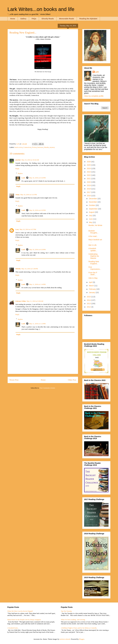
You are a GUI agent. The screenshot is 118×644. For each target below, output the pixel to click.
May (91, 222)
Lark (23, 178)
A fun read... (93, 236)
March (92, 286)
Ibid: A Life (93, 245)
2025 (89, 165)
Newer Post (14, 380)
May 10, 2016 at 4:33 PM (37, 250)
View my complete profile (94, 96)
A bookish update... (93, 250)
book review (19, 147)
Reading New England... (94, 263)
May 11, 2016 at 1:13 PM (37, 324)
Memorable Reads (67, 19)
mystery (52, 147)
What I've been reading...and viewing (73, 620)
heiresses (40, 147)
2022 (89, 175)
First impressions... (95, 268)
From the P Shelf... (93, 274)
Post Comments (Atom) (47, 388)
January (92, 292)
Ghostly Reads (48, 19)
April (91, 282)
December (93, 199)
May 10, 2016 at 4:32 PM (37, 178)
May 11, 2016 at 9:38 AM (35, 301)
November (93, 202)
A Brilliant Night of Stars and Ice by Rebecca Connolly (79, 628)
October (92, 205)
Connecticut (27, 147)
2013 (89, 304)
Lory (17, 229)
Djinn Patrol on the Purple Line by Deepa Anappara (24, 620)
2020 (89, 182)
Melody (18, 269)
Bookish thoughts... (93, 232)
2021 (89, 179)
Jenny (17, 195)
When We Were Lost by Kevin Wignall (20, 611)
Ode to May (93, 278)
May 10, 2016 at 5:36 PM (30, 269)
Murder (46, 147)
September (93, 209)
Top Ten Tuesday (66, 611)
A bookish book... (13, 628)
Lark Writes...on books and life (41, 9)
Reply (17, 169)
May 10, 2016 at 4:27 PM (28, 229)
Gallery (23, 19)
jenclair (18, 160)
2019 (89, 185)
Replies (20, 173)
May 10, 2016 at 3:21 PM (29, 195)
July (91, 215)
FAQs (34, 19)
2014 (89, 300)
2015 (89, 297)
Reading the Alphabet (88, 19)
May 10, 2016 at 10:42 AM (30, 160)
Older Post (72, 380)
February (93, 289)
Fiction (34, 147)
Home (13, 19)
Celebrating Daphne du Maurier (94, 256)
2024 (89, 168)
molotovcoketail (65, 639)
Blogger (82, 639)
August (92, 212)
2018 (89, 189)
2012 (89, 307)
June (91, 219)
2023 (89, 172)
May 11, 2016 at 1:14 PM (37, 284)
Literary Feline (21, 301)
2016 (89, 196)
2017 (89, 192)
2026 (89, 162)
